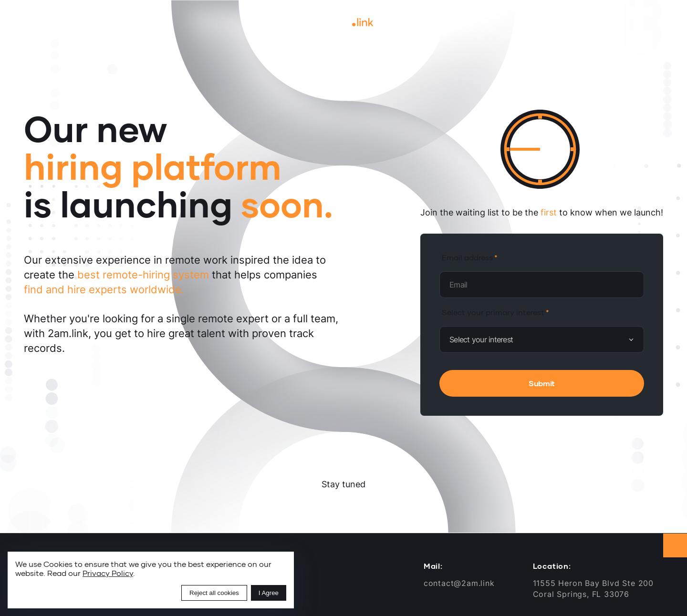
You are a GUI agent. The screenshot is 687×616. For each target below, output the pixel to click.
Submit (542, 383)
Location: (552, 566)
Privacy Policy (108, 573)
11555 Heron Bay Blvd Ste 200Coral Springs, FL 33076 (593, 588)
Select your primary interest (493, 312)
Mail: (433, 566)
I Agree (269, 593)
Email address (467, 257)
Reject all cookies (214, 593)
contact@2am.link (459, 583)
